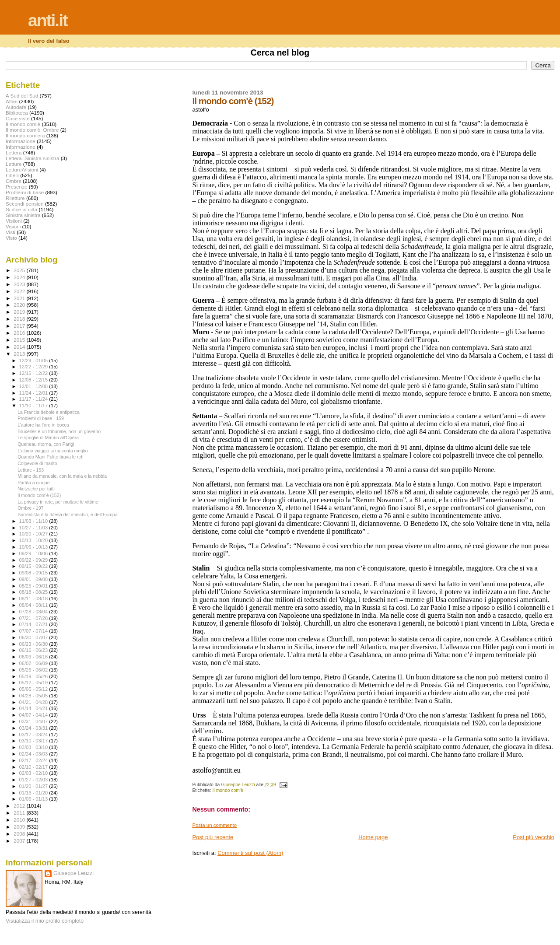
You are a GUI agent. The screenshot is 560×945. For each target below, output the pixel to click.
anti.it (48, 20)
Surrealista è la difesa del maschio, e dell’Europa (68, 514)
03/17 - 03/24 (34, 735)
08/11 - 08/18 (34, 598)
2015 (20, 340)
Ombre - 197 (30, 508)
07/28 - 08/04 (34, 612)
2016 (20, 333)
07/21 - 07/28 (34, 618)
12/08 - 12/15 (34, 380)
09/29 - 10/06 (34, 553)
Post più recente (213, 837)
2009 (20, 827)
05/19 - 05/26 (34, 676)
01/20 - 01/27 (34, 786)
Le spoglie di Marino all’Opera (48, 437)
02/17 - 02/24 (34, 760)
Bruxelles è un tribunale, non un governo (59, 431)
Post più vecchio (534, 837)
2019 (20, 312)
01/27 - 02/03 (34, 780)
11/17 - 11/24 (34, 399)
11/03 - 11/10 (34, 521)
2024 (20, 277)
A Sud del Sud (22, 96)
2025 (20, 270)
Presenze (17, 187)
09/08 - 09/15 (34, 573)
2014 (20, 347)
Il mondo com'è (228, 790)
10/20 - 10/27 (34, 534)
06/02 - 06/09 (34, 663)
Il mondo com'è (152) (39, 495)
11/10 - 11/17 (34, 406)
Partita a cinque (34, 483)
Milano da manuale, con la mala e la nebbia (62, 476)
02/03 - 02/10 (34, 773)
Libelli (12, 175)
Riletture (15, 198)
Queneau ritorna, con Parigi (46, 444)
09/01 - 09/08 (34, 579)
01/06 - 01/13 (34, 799)
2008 (20, 834)
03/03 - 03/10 (34, 747)
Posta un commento (214, 825)
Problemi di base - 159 (41, 418)
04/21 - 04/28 (34, 702)
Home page (373, 837)
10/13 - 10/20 (34, 540)
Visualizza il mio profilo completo (45, 921)
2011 (20, 813)
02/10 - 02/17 (34, 767)
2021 (20, 298)
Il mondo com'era (25, 135)
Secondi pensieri (25, 204)
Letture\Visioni (22, 170)
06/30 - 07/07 (34, 637)
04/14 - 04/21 (34, 708)
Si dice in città (21, 209)
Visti (10, 232)
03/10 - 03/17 (34, 741)
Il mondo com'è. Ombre (32, 130)
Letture (14, 164)
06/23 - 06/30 (34, 644)
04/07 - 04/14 (34, 715)
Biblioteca (17, 113)
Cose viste (18, 118)
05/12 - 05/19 (34, 682)
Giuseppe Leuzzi (73, 873)
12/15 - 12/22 (34, 373)
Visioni (13, 226)
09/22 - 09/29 (34, 560)
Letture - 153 (31, 470)
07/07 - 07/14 (34, 631)
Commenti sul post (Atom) (250, 853)
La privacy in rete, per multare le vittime (58, 502)
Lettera (14, 152)
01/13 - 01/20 (34, 793)
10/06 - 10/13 (34, 547)
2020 (20, 305)
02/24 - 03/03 (34, 754)
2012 (20, 806)
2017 (20, 326)
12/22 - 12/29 (34, 367)
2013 (20, 354)
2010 (20, 820)
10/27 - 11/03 (34, 528)
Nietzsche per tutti (36, 489)
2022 (20, 291)
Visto (11, 238)
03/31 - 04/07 (34, 721)
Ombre (14, 181)
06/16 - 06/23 (34, 650)
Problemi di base (25, 192)
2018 (20, 319)
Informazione (21, 141)
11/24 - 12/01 (34, 393)
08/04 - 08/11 (34, 605)
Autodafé (16, 107)
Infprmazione (21, 147)
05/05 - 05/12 (34, 689)
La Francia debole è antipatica (49, 412)
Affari (12, 101)
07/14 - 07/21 (34, 624)
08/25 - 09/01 (34, 586)
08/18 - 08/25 (34, 592)
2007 (20, 841)
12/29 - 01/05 (34, 360)
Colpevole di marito (37, 463)
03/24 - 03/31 (34, 728)
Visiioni (14, 221)
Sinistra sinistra (23, 215)
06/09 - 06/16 (34, 657)
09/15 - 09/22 (34, 566)
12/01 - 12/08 (34, 386)
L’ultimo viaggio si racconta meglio (53, 451)
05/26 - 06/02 (34, 670)
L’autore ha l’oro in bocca (43, 425)
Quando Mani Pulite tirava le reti (51, 457)
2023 (20, 284)
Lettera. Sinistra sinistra (32, 158)
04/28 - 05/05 (34, 696)
